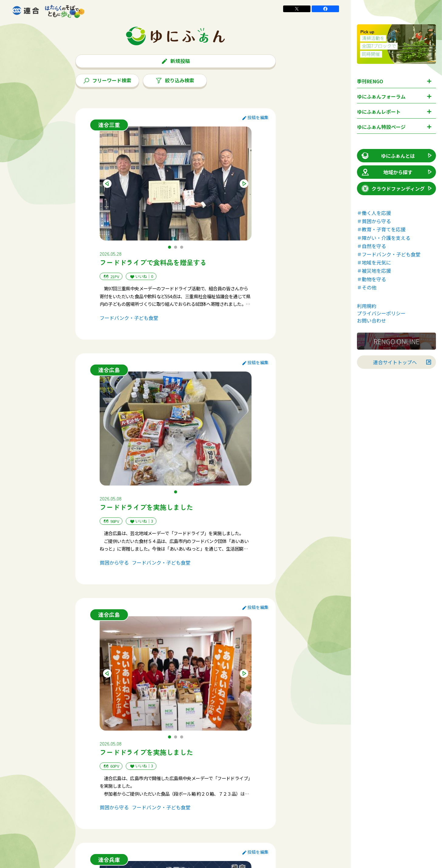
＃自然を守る (372, 246)
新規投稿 (176, 61)
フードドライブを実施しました (146, 507)
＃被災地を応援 (374, 271)
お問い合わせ (372, 320)
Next (244, 184)
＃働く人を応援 (374, 213)
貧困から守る (114, 562)
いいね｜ (141, 277)
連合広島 (109, 370)
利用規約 (367, 306)
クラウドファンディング (393, 188)
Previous (107, 184)
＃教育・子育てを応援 (381, 229)
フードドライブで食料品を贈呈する (153, 262)
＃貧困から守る (374, 221)
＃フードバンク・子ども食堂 (389, 254)
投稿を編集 (255, 117)
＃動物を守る (372, 279)
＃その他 (367, 287)
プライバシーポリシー (381, 313)
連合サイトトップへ (395, 362)
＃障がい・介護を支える (384, 238)
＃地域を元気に (374, 262)
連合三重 (109, 125)
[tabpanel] (176, 184)
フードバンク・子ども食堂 (129, 318)
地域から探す (387, 172)
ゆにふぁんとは (388, 156)
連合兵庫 (109, 859)
